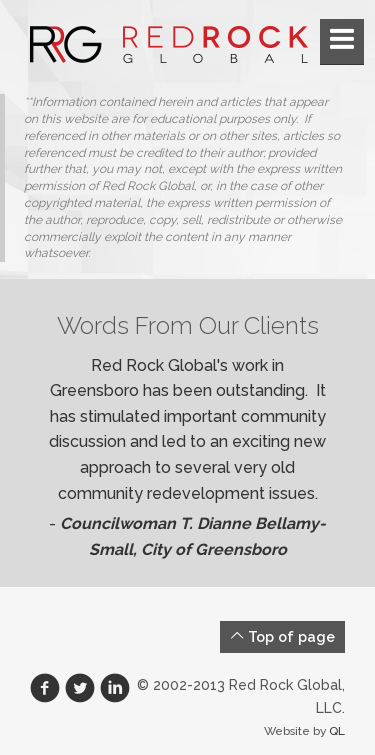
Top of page (282, 636)
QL (337, 731)
